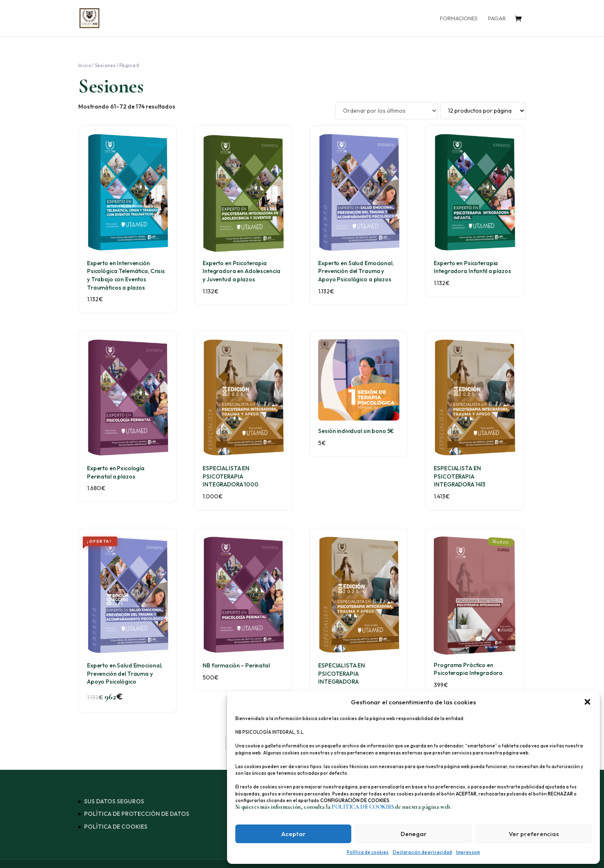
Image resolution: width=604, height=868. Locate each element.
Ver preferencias (534, 834)
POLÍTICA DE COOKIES (116, 827)
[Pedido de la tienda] (387, 111)
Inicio (85, 65)
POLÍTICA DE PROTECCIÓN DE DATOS (137, 814)
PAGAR (497, 18)
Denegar (414, 834)
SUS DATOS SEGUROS (114, 801)
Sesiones (105, 65)
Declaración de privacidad (422, 852)
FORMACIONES (459, 18)
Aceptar (294, 834)
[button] (587, 702)
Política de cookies (368, 852)
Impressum (468, 852)
